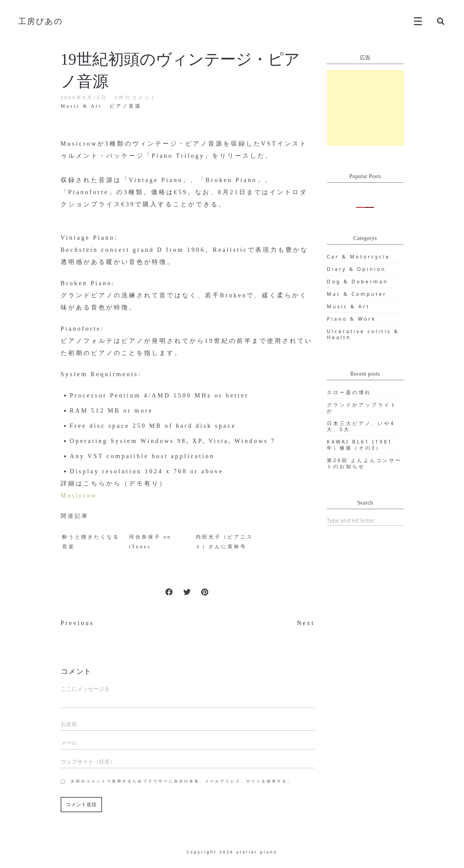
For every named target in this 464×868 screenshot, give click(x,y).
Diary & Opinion (356, 269)
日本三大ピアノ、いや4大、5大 (361, 426)
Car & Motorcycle (358, 257)
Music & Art (348, 306)
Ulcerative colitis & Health (363, 334)
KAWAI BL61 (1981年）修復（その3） (360, 445)
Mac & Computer (357, 294)
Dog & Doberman (357, 282)
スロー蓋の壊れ (349, 392)
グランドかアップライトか (362, 408)
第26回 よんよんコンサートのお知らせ (364, 463)
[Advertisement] (365, 108)
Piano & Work (351, 319)
